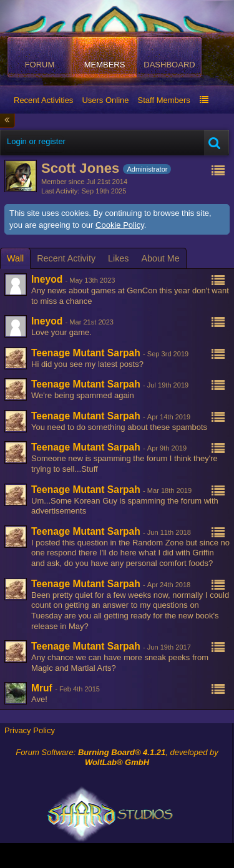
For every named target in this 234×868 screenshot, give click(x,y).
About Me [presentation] (160, 258)
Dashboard (169, 65)
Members (105, 65)
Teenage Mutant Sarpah (86, 353)
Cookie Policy (120, 225)
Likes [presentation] (118, 258)
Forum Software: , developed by (117, 758)
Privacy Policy (30, 730)
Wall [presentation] (15, 258)
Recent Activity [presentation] (66, 258)
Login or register (36, 141)
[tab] (15, 258)
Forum (40, 65)
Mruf (42, 688)
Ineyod (47, 279)
